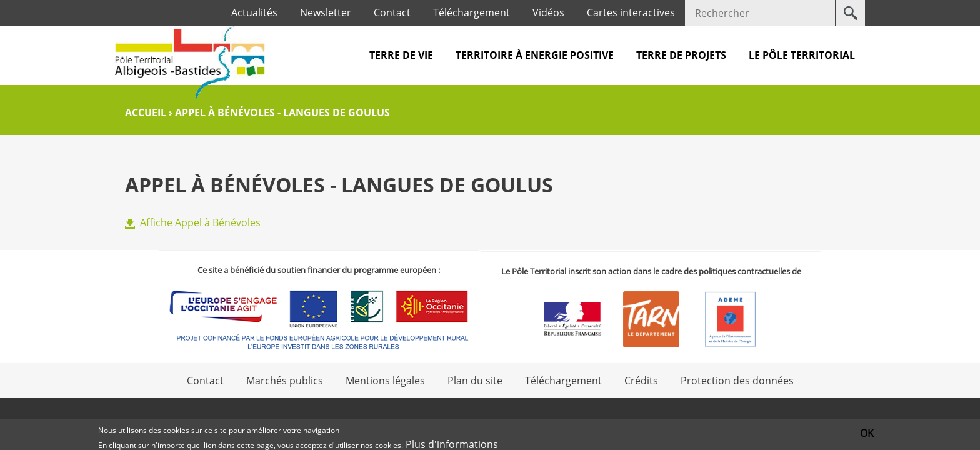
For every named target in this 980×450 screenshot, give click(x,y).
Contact (392, 12)
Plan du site (475, 381)
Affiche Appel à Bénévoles (200, 222)
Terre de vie (401, 55)
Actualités (254, 12)
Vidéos (548, 12)
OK (867, 433)
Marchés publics (285, 381)
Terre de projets (681, 55)
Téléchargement (472, 12)
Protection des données (737, 381)
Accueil (146, 112)
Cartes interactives (631, 12)
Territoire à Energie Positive (535, 55)
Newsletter (326, 12)
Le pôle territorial (802, 55)
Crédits (641, 381)
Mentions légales (385, 381)
